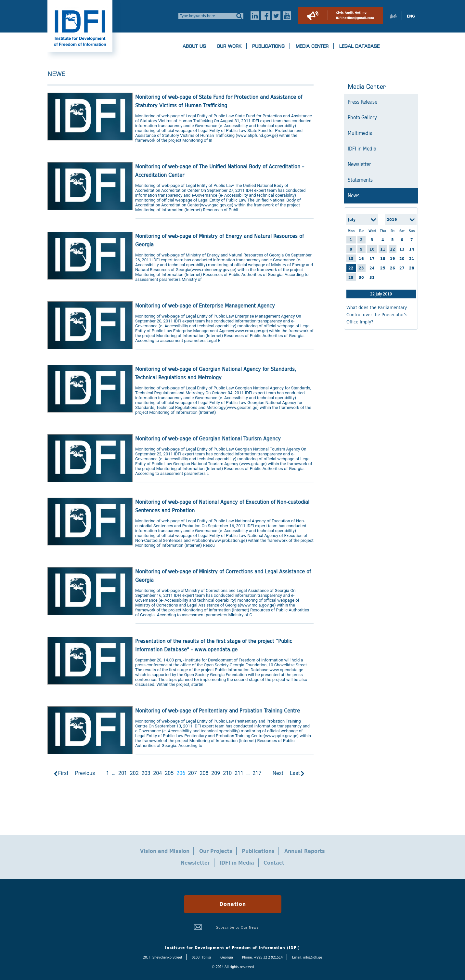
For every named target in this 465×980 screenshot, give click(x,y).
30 (361, 277)
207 (193, 773)
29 (351, 277)
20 (402, 259)
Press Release (362, 102)
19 (393, 259)
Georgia (227, 957)
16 (361, 259)
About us (194, 46)
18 (383, 259)
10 (372, 249)
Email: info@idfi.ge (307, 957)
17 (372, 259)
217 (257, 773)
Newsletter (359, 164)
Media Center (312, 46)
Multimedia (360, 133)
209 (216, 773)
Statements (360, 180)
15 (351, 259)
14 (412, 249)
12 (393, 249)
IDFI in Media (362, 149)
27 (402, 268)
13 (402, 249)
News (354, 196)
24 (372, 268)
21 (412, 259)
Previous (85, 773)
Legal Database (359, 46)
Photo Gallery (362, 118)
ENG (411, 16)
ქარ (393, 16)
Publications (268, 46)
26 (393, 268)
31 (372, 277)
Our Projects (216, 851)
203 (146, 773)
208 (204, 773)
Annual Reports (305, 851)
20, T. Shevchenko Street (163, 957)
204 (157, 773)
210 (227, 773)
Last (295, 773)
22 (351, 268)
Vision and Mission (165, 851)
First (63, 773)
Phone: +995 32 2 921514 (262, 957)
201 (123, 773)
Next (278, 773)
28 (412, 268)
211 (239, 773)
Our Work (229, 46)
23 (361, 268)
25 (383, 268)
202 (134, 773)
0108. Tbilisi (201, 957)
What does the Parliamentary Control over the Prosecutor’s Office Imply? (377, 315)
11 (383, 249)
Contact (274, 863)
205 (169, 773)
